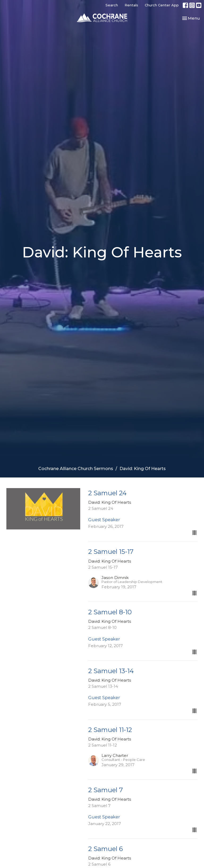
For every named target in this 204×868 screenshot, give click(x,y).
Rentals (131, 5)
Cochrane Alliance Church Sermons (76, 469)
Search (112, 5)
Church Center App (162, 5)
